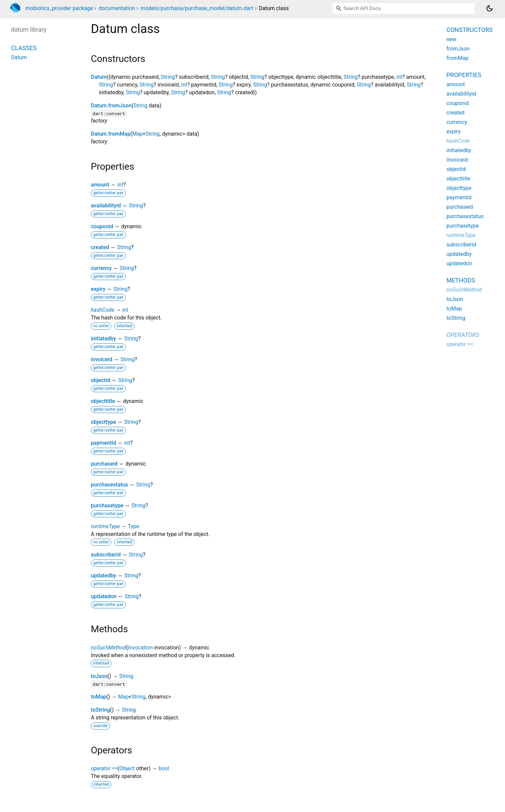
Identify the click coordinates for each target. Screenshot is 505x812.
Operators (463, 335)
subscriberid (106, 555)
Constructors (470, 30)
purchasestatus (110, 485)
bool (164, 768)
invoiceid (102, 359)
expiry (98, 289)
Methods (461, 280)
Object (127, 768)
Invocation (140, 648)
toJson (99, 676)
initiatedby (103, 339)
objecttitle (103, 401)
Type (134, 526)
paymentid (103, 443)
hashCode (102, 310)
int (399, 77)
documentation (117, 8)
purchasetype (107, 505)
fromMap (458, 58)
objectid (100, 380)
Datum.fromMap (111, 134)
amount (100, 185)
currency (101, 268)
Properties (464, 75)
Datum (99, 77)
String (168, 77)
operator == (104, 768)
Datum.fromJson (111, 106)
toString (100, 710)
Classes (24, 48)
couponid (102, 226)
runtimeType (105, 526)
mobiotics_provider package (59, 8)
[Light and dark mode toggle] (490, 8)
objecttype (103, 422)
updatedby (103, 576)
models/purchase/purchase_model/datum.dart (197, 8)
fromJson (458, 49)
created (100, 247)
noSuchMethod (109, 648)
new (451, 39)
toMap (99, 697)
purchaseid (104, 464)
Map (138, 134)
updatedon (104, 596)
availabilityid (106, 206)
